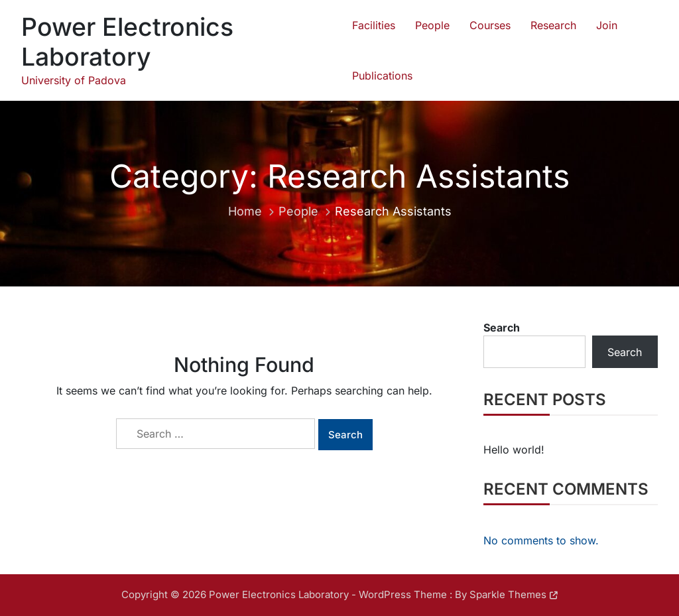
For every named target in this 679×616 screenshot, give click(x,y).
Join (607, 25)
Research (553, 25)
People (432, 25)
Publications (382, 76)
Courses (490, 25)
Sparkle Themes (508, 594)
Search (502, 328)
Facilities (374, 25)
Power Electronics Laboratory (127, 42)
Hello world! (514, 450)
